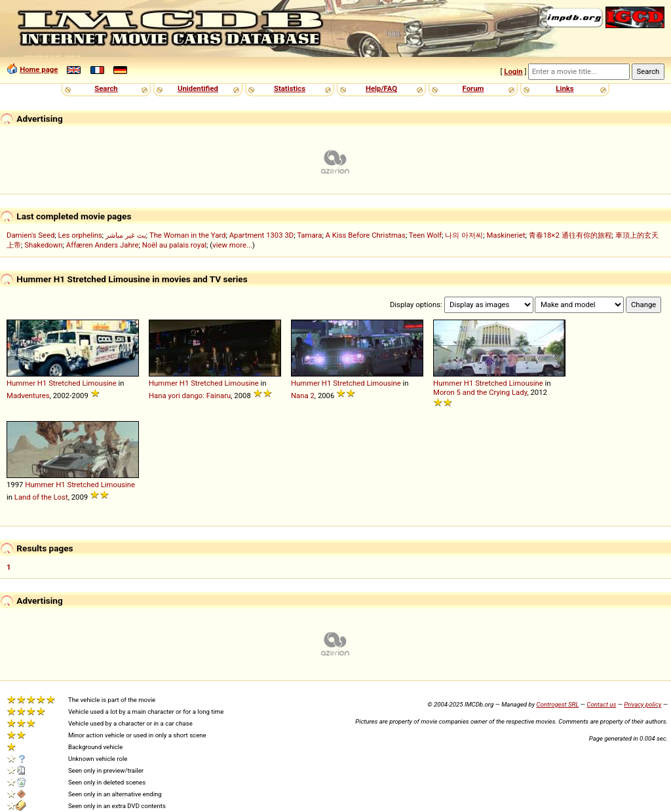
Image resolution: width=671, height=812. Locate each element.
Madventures (28, 396)
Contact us (601, 704)
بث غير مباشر (126, 235)
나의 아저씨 (464, 235)
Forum (473, 88)
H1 (42, 383)
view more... (232, 245)
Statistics (290, 88)
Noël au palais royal (174, 245)
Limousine (99, 383)
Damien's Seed (30, 235)
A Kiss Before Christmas (366, 235)
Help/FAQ (381, 88)
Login (513, 71)
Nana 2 (303, 396)
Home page (39, 69)
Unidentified (198, 88)
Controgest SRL (557, 704)
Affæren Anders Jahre (103, 245)
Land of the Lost (41, 497)
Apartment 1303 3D (262, 235)
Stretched (64, 383)
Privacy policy (642, 704)
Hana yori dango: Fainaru (190, 396)
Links (565, 88)
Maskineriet (506, 235)
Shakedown (43, 245)
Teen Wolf (425, 235)
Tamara (309, 235)
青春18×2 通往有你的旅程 (570, 235)
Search (106, 88)
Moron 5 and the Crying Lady (480, 392)
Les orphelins (80, 235)
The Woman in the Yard (188, 235)
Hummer (21, 383)
